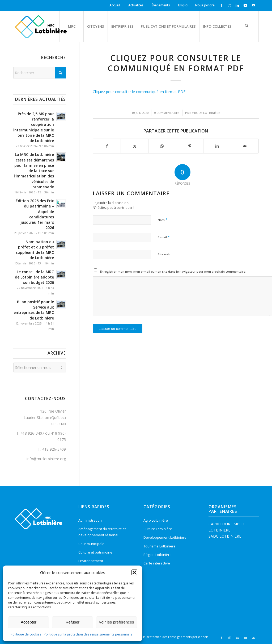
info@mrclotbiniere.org (46, 459)
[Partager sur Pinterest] (190, 146)
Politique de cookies (26, 634)
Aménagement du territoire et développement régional (102, 532)
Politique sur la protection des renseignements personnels (88, 634)
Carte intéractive (157, 563)
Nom (163, 220)
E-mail (164, 237)
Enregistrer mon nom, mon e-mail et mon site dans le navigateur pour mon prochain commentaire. (173, 271)
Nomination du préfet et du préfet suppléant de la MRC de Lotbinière (35, 250)
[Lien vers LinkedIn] (237, 5)
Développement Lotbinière (165, 537)
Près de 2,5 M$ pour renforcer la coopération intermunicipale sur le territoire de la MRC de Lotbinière (34, 127)
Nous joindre (205, 5)
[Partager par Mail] (245, 146)
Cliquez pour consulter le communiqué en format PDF (139, 92)
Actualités (136, 5)
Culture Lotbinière (158, 529)
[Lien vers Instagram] (229, 5)
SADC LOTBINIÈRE (225, 536)
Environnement (91, 561)
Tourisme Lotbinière (160, 546)
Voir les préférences (116, 622)
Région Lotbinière (158, 555)
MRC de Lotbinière (206, 113)
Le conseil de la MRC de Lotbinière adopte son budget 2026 (34, 277)
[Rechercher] (247, 26)
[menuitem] (116, 5)
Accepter (29, 622)
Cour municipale (91, 544)
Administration (90, 520)
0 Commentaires (167, 113)
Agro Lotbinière (156, 520)
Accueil (115, 5)
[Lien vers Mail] (253, 5)
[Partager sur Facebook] (107, 146)
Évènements (161, 5)
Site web (164, 254)
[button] (134, 572)
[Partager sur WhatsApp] (162, 146)
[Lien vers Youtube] (245, 5)
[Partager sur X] (135, 146)
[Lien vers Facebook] (221, 5)
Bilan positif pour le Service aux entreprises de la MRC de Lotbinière (34, 310)
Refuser (73, 622)
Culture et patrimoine (95, 552)
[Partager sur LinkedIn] (217, 146)
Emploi (183, 5)
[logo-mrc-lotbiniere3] (41, 26)
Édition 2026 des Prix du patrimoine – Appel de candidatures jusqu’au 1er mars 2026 (35, 214)
